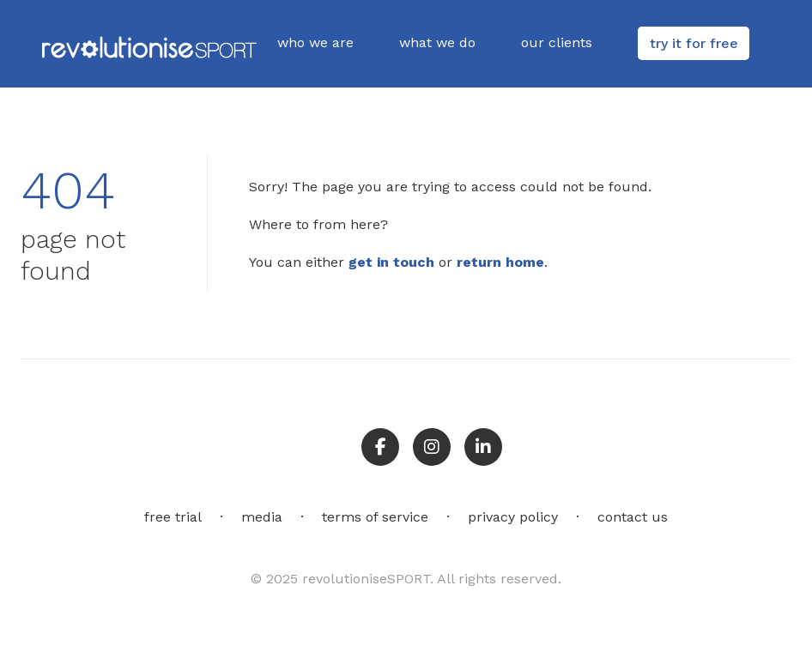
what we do (437, 42)
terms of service (375, 517)
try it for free (694, 43)
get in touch (391, 262)
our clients (557, 42)
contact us (633, 517)
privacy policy (513, 517)
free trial (173, 517)
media (262, 517)
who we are (315, 42)
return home (500, 262)
